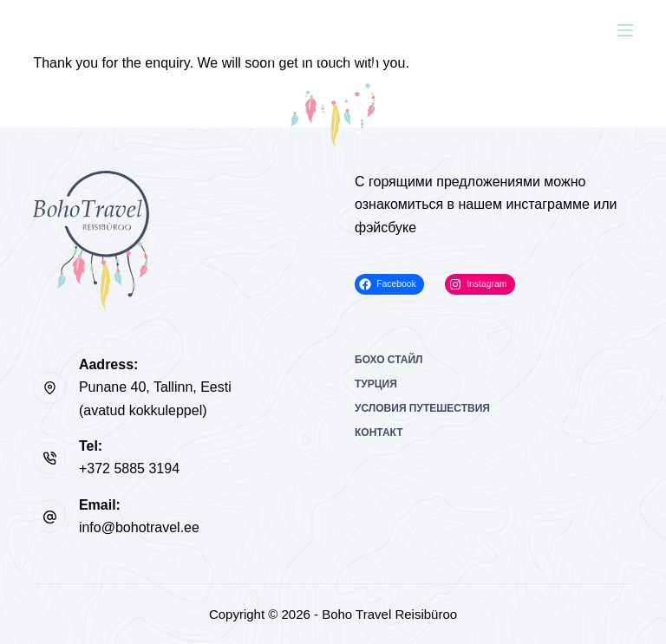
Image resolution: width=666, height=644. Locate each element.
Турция (376, 384)
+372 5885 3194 (129, 468)
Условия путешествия (422, 408)
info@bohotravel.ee (139, 527)
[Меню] (625, 30)
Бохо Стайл (389, 360)
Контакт (379, 433)
